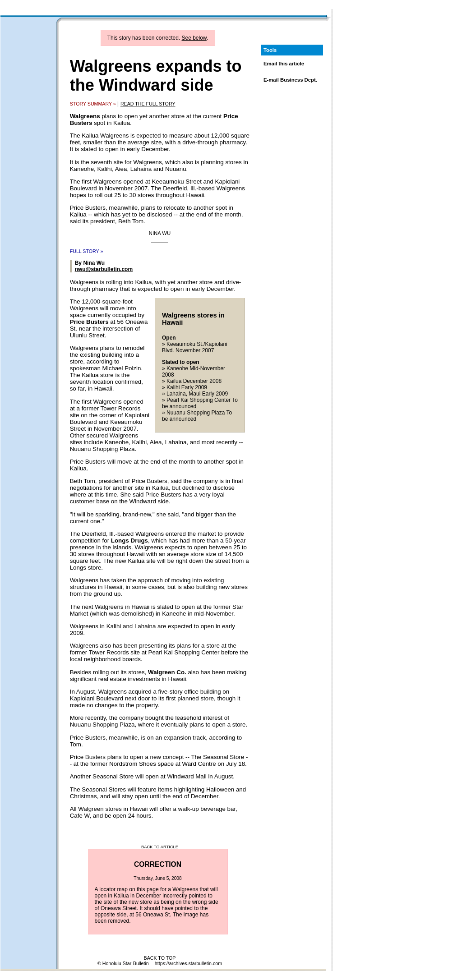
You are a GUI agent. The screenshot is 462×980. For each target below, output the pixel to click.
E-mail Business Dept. (290, 80)
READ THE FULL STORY (148, 104)
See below (194, 38)
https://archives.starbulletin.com (188, 963)
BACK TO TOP (160, 958)
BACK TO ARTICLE (160, 847)
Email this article (284, 64)
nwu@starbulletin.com (104, 269)
